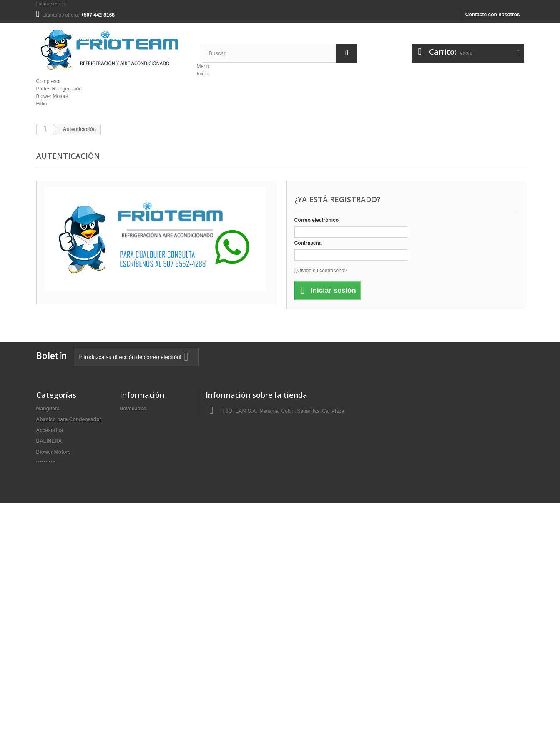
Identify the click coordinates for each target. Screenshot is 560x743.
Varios (44, 690)
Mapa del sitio (136, 441)
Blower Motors (52, 96)
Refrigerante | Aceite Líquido (70, 636)
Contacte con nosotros (493, 15)
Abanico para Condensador (69, 419)
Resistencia (50, 647)
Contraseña (308, 243)
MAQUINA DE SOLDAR (64, 571)
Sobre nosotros (138, 430)
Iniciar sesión (51, 4)
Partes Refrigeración (59, 89)
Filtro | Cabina (53, 517)
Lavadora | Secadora (61, 560)
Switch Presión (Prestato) (67, 669)
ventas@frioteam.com (260, 454)
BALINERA (49, 441)
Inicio (202, 74)
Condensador (52, 495)
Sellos (44, 658)
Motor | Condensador (62, 582)
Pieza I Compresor (58, 604)
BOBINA (46, 463)
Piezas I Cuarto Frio (60, 615)
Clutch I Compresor (59, 474)
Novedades (133, 409)
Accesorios (50, 430)
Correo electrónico (317, 220)
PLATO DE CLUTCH (60, 625)
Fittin (42, 104)
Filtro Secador (53, 528)
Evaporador (50, 506)
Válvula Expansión (58, 680)
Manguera (48, 409)
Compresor (49, 81)
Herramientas (52, 550)
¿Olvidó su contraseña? (321, 271)
